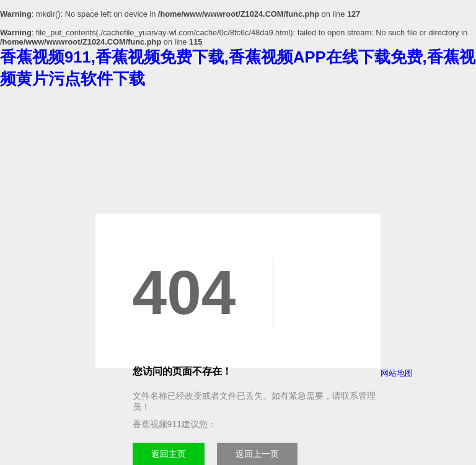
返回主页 (169, 454)
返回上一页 (257, 454)
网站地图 (397, 373)
